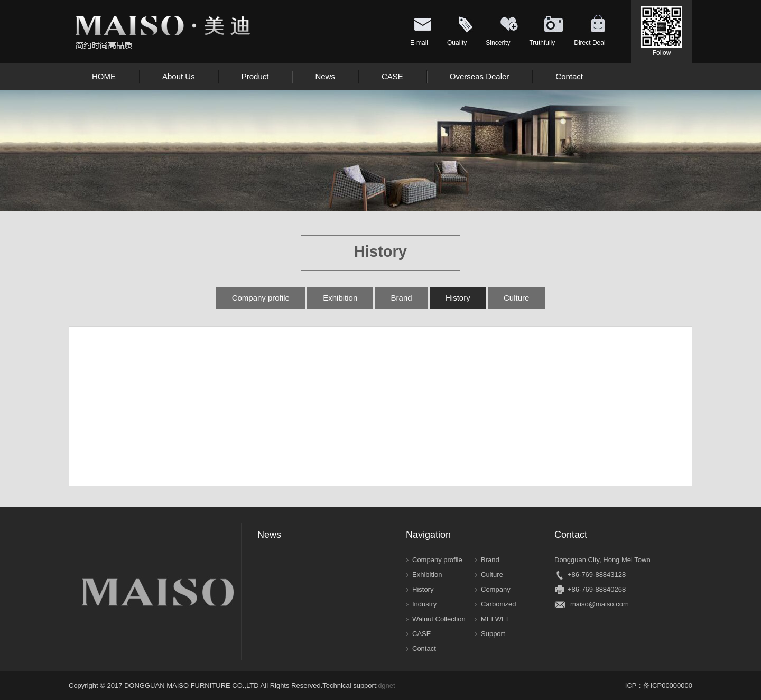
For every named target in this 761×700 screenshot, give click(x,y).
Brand (402, 298)
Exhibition (340, 298)
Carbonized (499, 604)
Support (493, 634)
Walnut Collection (439, 619)
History (458, 298)
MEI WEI (494, 619)
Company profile (261, 298)
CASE (421, 634)
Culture (516, 298)
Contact (424, 648)
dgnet (387, 685)
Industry (424, 604)
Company (496, 589)
